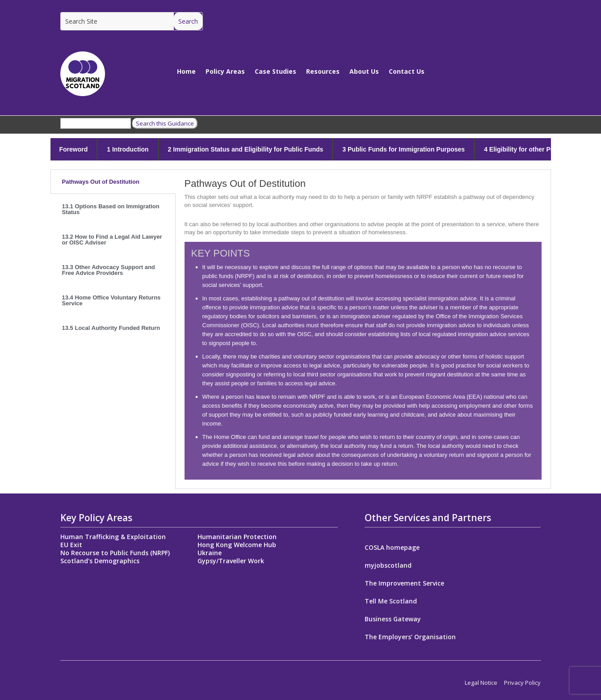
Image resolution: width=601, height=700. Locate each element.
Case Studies (275, 71)
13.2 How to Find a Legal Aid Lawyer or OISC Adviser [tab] (112, 240)
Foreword (74, 149)
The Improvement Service (404, 584)
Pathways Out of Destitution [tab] (101, 182)
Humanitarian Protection (237, 537)
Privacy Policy (522, 683)
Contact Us (407, 71)
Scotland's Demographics (100, 561)
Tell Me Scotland (391, 602)
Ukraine (210, 553)
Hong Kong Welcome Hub (237, 545)
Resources (323, 71)
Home (186, 71)
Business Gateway (393, 620)
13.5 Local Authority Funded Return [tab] (111, 328)
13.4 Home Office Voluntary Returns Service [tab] (111, 300)
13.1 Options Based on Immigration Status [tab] (111, 209)
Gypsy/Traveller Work (231, 561)
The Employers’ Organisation (410, 637)
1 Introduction (128, 149)
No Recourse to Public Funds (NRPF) (115, 553)
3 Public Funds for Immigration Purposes (403, 149)
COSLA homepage (392, 548)
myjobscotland (388, 566)
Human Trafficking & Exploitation (113, 537)
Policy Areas (225, 71)
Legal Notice (481, 683)
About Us (364, 71)
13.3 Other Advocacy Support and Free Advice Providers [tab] (109, 270)
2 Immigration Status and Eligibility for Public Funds (246, 149)
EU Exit (71, 545)
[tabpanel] (363, 329)
